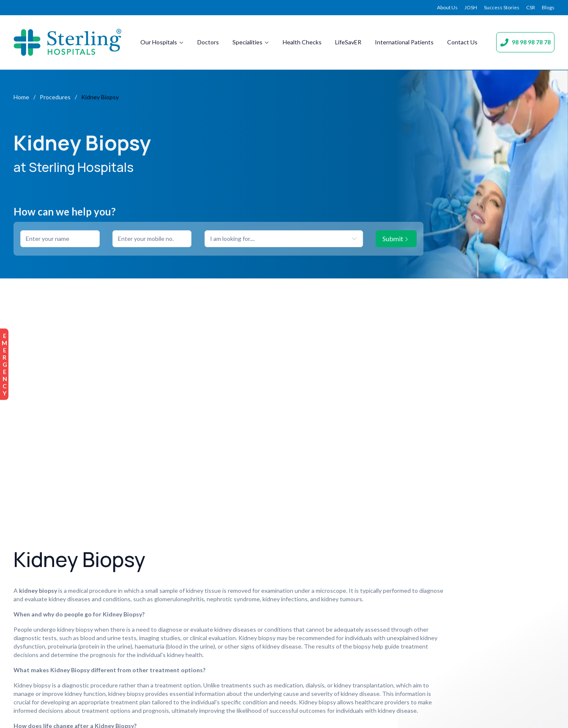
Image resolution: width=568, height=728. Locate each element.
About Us (447, 7)
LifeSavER (348, 42)
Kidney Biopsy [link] (100, 97)
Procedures (55, 97)
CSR (531, 7)
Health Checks (302, 42)
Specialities (251, 42)
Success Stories (502, 7)
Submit (396, 239)
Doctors (208, 42)
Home (21, 97)
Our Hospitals (162, 42)
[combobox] (284, 239)
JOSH (471, 7)
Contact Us (462, 42)
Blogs (548, 7)
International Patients (404, 42)
